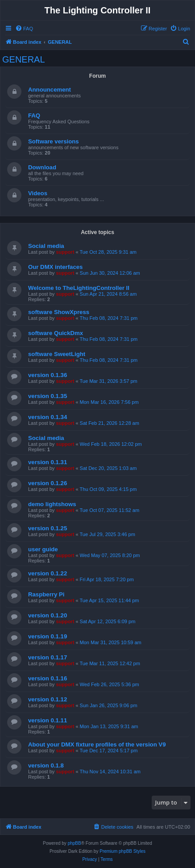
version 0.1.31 (48, 462)
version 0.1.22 (48, 573)
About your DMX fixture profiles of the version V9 (97, 744)
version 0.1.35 (48, 396)
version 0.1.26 (48, 483)
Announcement (50, 90)
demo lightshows (52, 504)
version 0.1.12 (48, 699)
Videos (38, 193)
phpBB (75, 843)
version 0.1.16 (48, 678)
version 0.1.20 (48, 615)
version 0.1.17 (48, 657)
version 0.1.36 (48, 375)
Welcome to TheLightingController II (79, 288)
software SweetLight (57, 354)
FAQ (34, 115)
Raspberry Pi (46, 594)
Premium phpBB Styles (122, 851)
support (65, 252)
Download (42, 167)
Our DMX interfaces (55, 267)
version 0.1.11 (48, 720)
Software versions (54, 141)
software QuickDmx (56, 333)
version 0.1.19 (48, 636)
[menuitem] (24, 29)
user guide (43, 549)
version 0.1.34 (48, 417)
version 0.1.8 (46, 765)
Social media (46, 246)
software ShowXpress (59, 312)
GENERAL (24, 59)
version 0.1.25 (48, 528)
